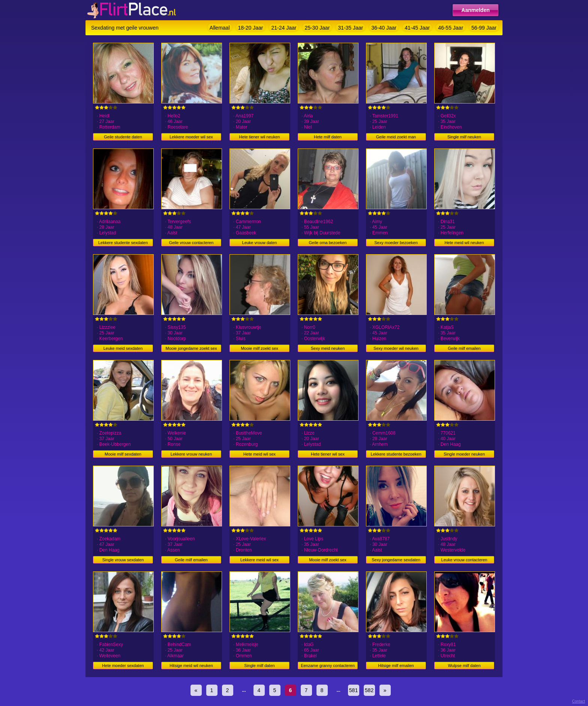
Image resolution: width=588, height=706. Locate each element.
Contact (579, 701)
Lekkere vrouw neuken (191, 454)
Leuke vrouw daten (260, 243)
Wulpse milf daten (464, 666)
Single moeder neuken (464, 454)
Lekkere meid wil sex (259, 560)
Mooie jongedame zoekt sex (191, 348)
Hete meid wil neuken (464, 243)
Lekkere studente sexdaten (123, 243)
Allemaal (220, 28)
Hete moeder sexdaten (123, 666)
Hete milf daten (328, 137)
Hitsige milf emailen (396, 666)
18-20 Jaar (251, 28)
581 (353, 690)
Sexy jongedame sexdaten (396, 560)
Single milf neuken (464, 137)
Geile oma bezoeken (328, 243)
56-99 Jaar (484, 28)
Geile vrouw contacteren (191, 243)
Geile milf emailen (464, 348)
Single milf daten (259, 666)
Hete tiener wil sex (328, 454)
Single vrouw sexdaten (123, 560)
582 (369, 690)
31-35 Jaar (350, 28)
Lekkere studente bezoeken (396, 454)
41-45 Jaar (417, 28)
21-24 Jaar (284, 28)
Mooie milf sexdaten (123, 454)
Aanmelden (475, 10)
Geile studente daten (123, 137)
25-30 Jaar (317, 28)
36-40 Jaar (384, 28)
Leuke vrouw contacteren (464, 560)
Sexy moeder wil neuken (396, 348)
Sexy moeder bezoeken (396, 243)
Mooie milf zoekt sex (259, 348)
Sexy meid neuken (328, 348)
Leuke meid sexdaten (123, 348)
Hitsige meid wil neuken (191, 666)
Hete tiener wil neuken (260, 137)
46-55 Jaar (451, 28)
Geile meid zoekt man (396, 137)
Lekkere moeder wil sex (191, 137)
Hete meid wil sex (259, 454)
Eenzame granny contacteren (328, 666)
